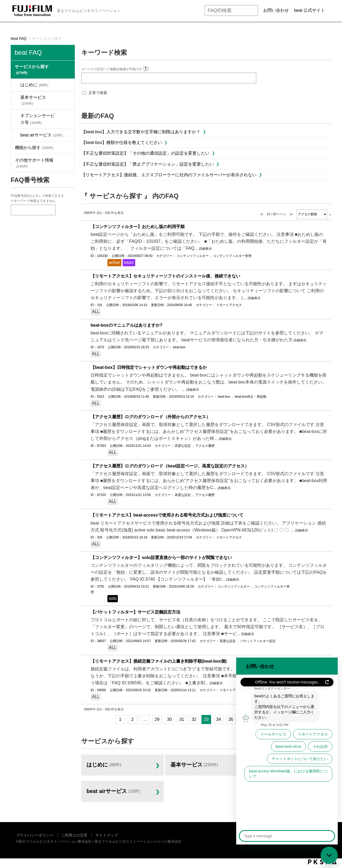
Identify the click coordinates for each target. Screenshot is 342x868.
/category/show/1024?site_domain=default (67, 85)
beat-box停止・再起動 (251, 397)
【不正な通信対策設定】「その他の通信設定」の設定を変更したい (145, 153)
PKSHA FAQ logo (322, 862)
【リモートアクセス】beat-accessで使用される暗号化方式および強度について (167, 515)
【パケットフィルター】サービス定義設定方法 (135, 612)
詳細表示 (205, 249)
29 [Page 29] (157, 719)
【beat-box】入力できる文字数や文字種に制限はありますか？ (141, 132)
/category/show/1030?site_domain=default (67, 119)
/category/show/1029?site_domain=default (67, 100)
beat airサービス (41, 135)
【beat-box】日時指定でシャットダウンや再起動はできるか (149, 367)
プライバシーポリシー (35, 835)
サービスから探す (32, 70)
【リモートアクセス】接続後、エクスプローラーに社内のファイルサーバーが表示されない (169, 175)
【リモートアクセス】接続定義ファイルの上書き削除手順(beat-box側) (159, 661)
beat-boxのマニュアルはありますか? (126, 325)
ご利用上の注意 (74, 835)
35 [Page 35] (231, 719)
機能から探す (34, 148)
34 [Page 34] (219, 719)
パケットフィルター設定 (258, 641)
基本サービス (33, 100)
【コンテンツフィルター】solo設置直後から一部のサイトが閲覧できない (161, 558)
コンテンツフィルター (193, 256)
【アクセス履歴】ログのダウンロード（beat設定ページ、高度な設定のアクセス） (170, 466)
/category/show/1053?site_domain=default (67, 148)
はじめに (34, 85)
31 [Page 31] (182, 719)
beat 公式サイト (309, 10)
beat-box (179, 347)
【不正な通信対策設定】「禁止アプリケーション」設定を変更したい (147, 164)
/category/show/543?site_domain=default (67, 163)
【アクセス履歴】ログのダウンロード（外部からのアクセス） (150, 417)
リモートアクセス (229, 305)
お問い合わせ (276, 10)
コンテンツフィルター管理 (232, 256)
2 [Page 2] (133, 719)
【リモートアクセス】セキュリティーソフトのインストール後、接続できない (165, 276)
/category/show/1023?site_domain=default (67, 70)
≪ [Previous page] (103, 720)
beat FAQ (19, 38)
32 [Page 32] (194, 719)
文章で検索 (98, 93)
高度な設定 (183, 446)
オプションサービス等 (37, 119)
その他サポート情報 (34, 163)
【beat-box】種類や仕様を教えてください (122, 142)
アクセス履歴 (205, 446)
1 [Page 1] (120, 719)
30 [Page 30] (169, 719)
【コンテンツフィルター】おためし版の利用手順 (138, 227)
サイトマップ (107, 835)
